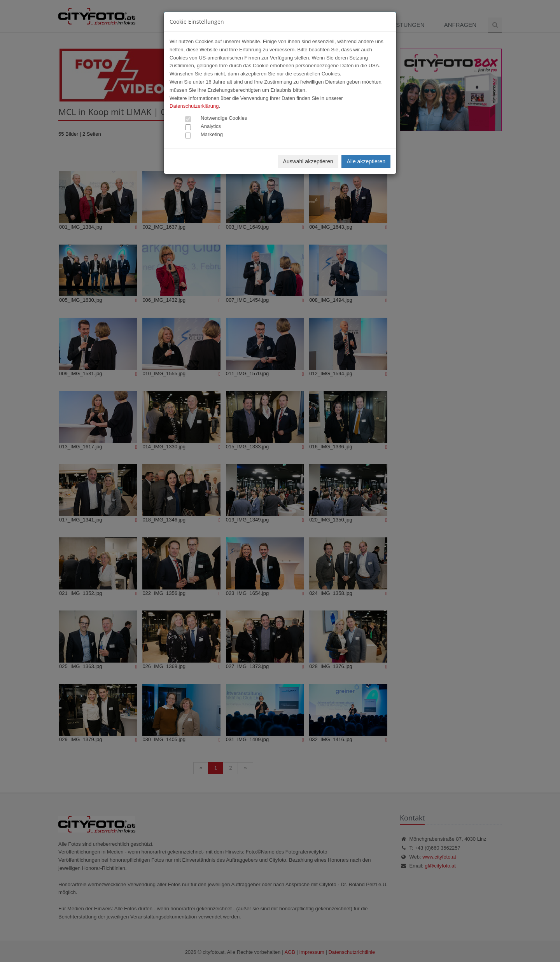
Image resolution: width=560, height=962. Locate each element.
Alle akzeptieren (366, 161)
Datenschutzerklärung (194, 106)
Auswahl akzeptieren (308, 161)
